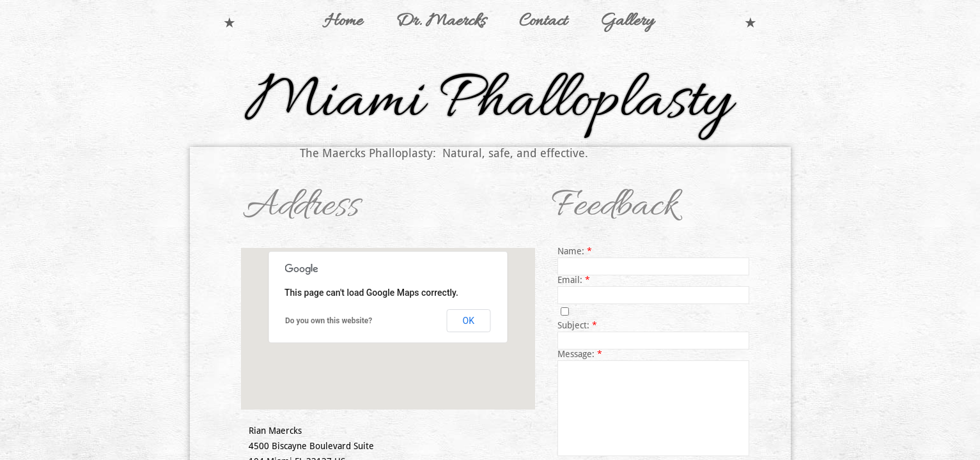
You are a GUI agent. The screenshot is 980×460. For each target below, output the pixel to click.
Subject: (577, 325)
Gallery (627, 22)
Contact (543, 22)
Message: (580, 354)
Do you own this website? (329, 321)
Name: (575, 251)
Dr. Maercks (441, 22)
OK (469, 321)
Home (343, 22)
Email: (574, 280)
